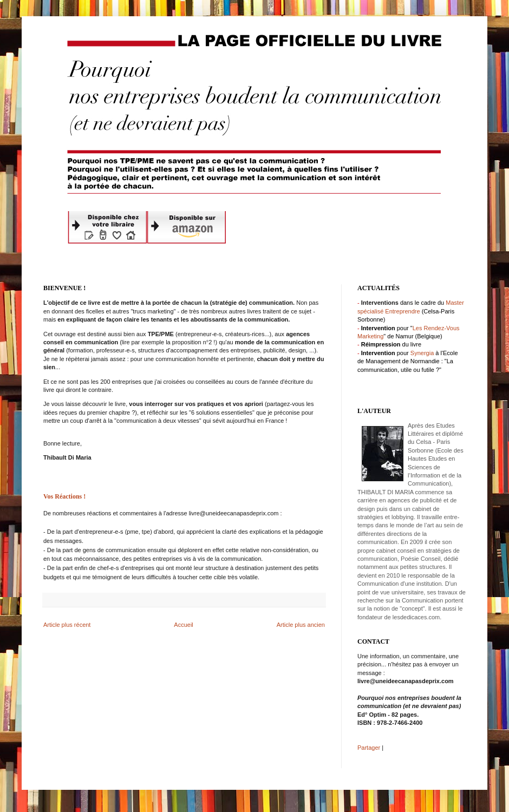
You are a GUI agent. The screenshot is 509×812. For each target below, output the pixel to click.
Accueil (183, 625)
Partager (369, 748)
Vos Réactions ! (64, 496)
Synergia (422, 353)
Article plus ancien (301, 625)
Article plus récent (67, 625)
